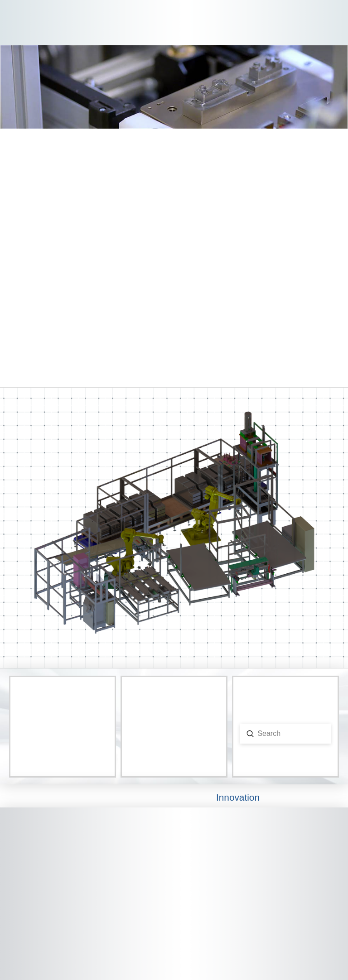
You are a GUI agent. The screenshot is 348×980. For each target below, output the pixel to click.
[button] (332, 23)
